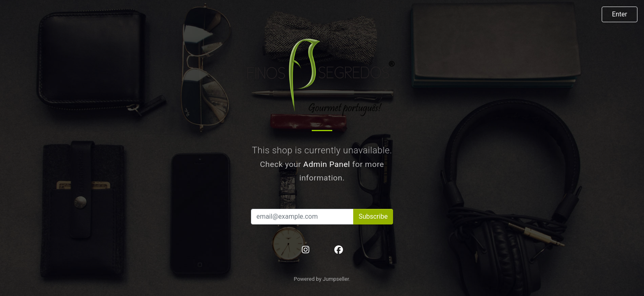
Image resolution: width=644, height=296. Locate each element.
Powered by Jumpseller (321, 279)
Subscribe (373, 216)
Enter (620, 14)
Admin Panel (327, 164)
